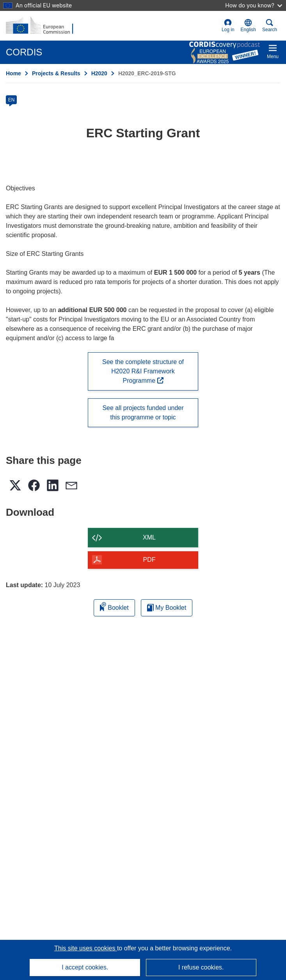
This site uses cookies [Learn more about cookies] (86, 948)
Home (13, 73)
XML (149, 537)
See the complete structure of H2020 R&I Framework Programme (143, 371)
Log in (228, 26)
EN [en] (12, 100)
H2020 (99, 73)
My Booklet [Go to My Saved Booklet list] (167, 608)
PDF (149, 560)
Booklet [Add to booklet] (114, 606)
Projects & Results (56, 73)
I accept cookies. (85, 967)
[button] (248, 26)
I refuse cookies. (201, 967)
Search (270, 26)
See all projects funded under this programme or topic (143, 413)
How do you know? (254, 5)
